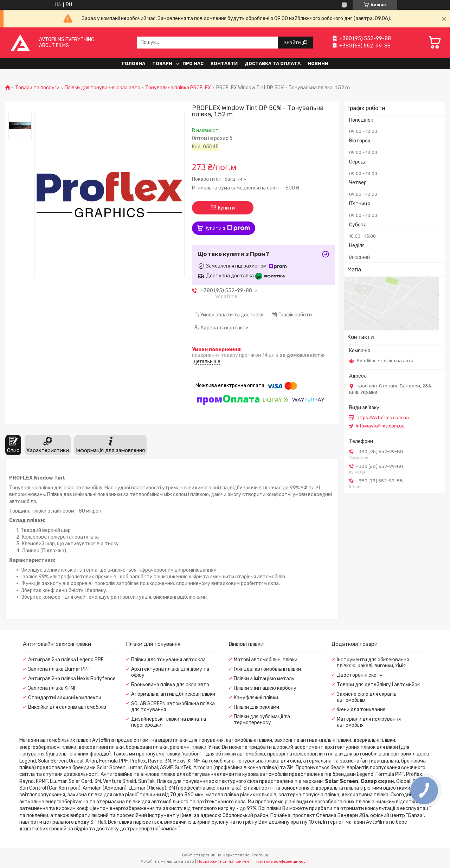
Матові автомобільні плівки (266, 660)
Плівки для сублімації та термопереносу (262, 720)
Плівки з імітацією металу (264, 679)
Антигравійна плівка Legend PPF (66, 660)
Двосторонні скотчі (360, 675)
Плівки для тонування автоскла (168, 660)
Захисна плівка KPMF (53, 688)
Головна (134, 63)
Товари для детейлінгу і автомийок (378, 685)
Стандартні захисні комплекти (65, 698)
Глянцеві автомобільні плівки (267, 669)
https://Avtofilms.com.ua (383, 417)
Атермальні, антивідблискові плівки (173, 694)
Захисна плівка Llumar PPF (59, 669)
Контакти (224, 63)
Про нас (193, 63)
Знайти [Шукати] (293, 42)
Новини (318, 63)
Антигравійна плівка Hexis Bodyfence (72, 679)
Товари (162, 63)
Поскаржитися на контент (224, 861)
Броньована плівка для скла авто (170, 685)
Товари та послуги (37, 88)
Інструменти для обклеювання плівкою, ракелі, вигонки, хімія (373, 663)
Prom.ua (260, 855)
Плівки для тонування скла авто (102, 88)
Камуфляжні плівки (256, 698)
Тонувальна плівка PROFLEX (178, 88)
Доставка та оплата (273, 63)
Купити (226, 208)
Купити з (227, 228)
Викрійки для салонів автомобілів (67, 707)
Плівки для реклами (256, 707)
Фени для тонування (361, 710)
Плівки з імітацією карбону (265, 688)
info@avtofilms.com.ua (380, 426)
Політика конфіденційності (282, 861)
